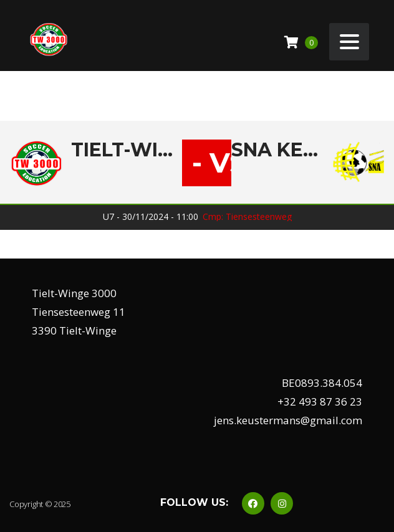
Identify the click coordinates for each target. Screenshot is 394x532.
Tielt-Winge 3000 (127, 150)
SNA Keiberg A (277, 150)
